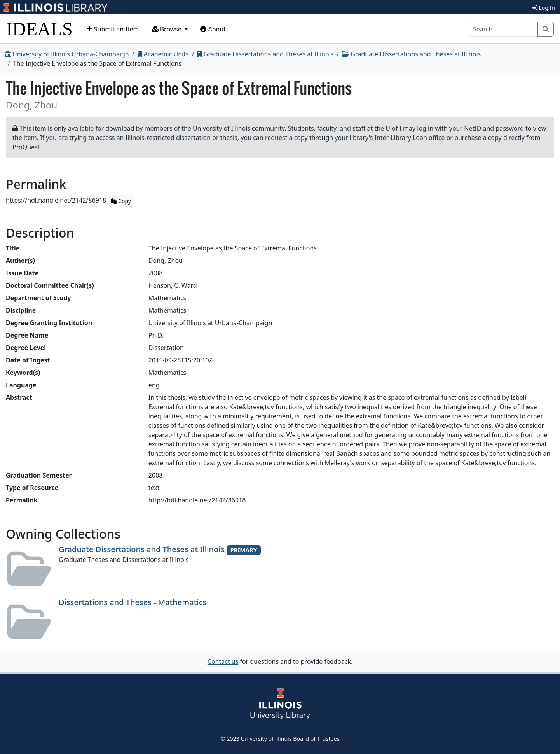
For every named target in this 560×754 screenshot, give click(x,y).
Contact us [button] (223, 661)
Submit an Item (113, 29)
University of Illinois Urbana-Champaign (67, 54)
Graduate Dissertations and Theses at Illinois (266, 54)
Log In (543, 8)
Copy (121, 201)
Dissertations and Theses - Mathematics (133, 602)
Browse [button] (167, 29)
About (213, 29)
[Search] (503, 29)
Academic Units (163, 54)
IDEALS (39, 29)
